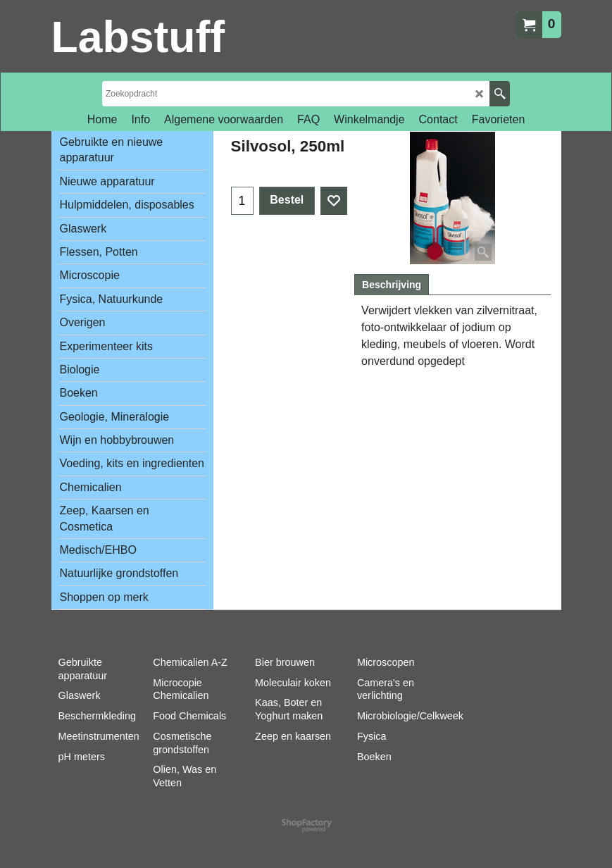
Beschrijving (392, 285)
